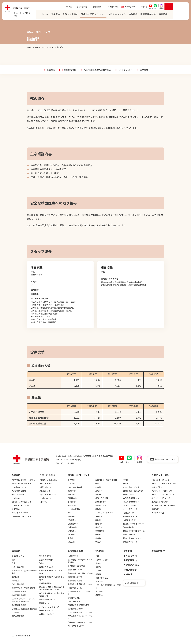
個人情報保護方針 (23, 636)
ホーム (59, 15)
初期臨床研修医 (102, 560)
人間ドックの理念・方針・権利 (164, 484)
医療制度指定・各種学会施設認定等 (24, 572)
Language (158, 7)
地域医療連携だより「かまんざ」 (79, 593)
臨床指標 (15, 577)
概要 (13, 560)
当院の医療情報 (18, 616)
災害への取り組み (46, 560)
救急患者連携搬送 (75, 581)
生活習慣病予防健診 (160, 502)
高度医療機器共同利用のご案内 (80, 573)
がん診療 (15, 613)
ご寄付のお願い (128, 7)
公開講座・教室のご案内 (21, 517)
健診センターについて (160, 480)
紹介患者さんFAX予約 (76, 566)
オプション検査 (158, 513)
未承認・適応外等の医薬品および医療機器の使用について (52, 588)
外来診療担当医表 (19, 491)
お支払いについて (19, 498)
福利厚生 (99, 592)
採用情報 (100, 551)
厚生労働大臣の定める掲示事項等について (52, 595)
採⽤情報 (177, 15)
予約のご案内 (157, 487)
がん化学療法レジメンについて (80, 613)
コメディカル (101, 571)
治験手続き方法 (74, 602)
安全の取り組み (45, 556)
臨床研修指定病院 (19, 605)
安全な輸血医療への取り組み (98, 70)
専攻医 (98, 564)
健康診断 (155, 509)
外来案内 (70, 15)
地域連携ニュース (75, 588)
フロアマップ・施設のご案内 (23, 588)
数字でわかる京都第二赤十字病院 (108, 587)
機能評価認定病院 (19, 595)
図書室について (45, 603)
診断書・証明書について (21, 502)
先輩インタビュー (103, 578)
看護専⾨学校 (158, 551)
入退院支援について (76, 626)
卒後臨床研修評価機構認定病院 (24, 609)
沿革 (13, 564)
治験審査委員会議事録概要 (78, 605)
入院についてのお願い (48, 480)
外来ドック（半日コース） (162, 491)
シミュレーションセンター (50, 607)
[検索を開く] (183, 7)
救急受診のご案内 (19, 487)
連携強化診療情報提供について (80, 584)
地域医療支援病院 (19, 592)
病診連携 (15, 581)
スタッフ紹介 (127, 70)
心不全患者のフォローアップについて (80, 618)
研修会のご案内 (74, 598)
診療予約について (19, 509)
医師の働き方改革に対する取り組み (52, 572)
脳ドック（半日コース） (161, 498)
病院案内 (147, 15)
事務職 (98, 574)
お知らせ (128, 575)
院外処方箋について (76, 609)
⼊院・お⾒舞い (85, 15)
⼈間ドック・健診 (131, 15)
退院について (45, 491)
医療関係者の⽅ (162, 15)
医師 (97, 556)
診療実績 (146, 70)
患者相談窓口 (112, 7)
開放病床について (75, 577)
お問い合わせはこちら (165, 459)
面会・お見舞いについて (49, 495)
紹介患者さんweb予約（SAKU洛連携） (80, 561)
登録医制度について (76, 570)
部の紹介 (49, 70)
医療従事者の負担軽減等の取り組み (52, 579)
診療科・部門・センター (107, 15)
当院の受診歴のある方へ (21, 484)
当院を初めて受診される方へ (23, 480)
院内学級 (43, 502)
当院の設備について (47, 600)
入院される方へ (46, 484)
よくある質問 (96, 7)
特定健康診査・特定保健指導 (163, 506)
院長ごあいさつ (18, 556)
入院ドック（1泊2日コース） (163, 495)
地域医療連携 (73, 556)
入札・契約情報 (18, 584)
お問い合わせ (144, 7)
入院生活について (47, 487)
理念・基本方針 (18, 567)
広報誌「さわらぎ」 (47, 614)
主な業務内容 (68, 70)
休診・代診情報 (18, 495)
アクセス (83, 7)
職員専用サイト (137, 583)
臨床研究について (46, 567)
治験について (45, 564)
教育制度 (99, 582)
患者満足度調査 (45, 583)
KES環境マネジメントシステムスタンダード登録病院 (24, 600)
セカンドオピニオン (20, 513)
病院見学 (99, 595)
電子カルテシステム (47, 611)
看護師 (98, 567)
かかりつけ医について (21, 506)
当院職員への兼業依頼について (80, 622)
